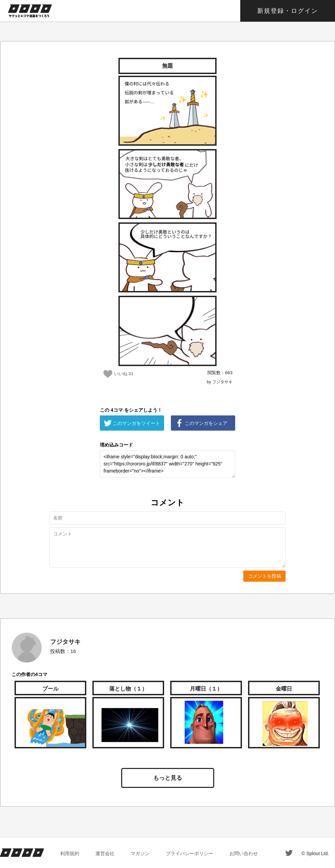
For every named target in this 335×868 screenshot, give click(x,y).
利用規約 (70, 853)
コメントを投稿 (265, 576)
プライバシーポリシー (189, 853)
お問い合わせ (244, 853)
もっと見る (168, 778)
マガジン (140, 853)
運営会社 (105, 853)
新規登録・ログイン (288, 11)
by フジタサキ (220, 382)
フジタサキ (65, 642)
